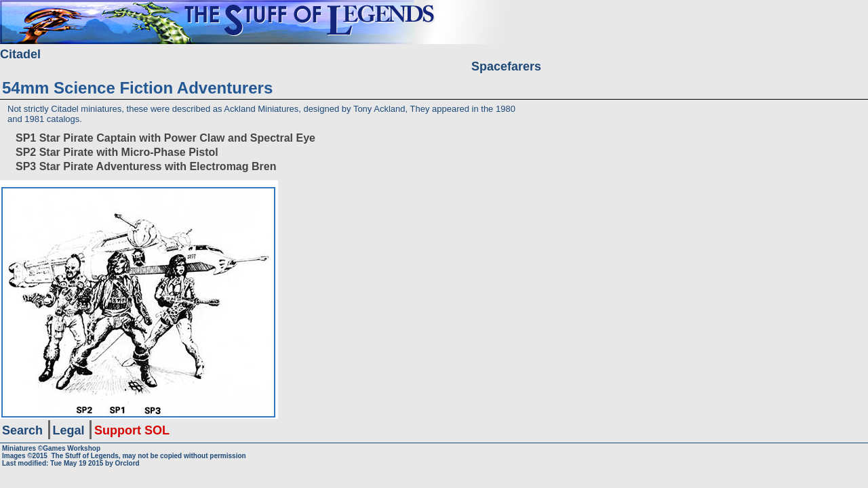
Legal (69, 430)
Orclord (127, 463)
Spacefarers (506, 66)
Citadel (20, 54)
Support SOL (132, 430)
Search (22, 430)
